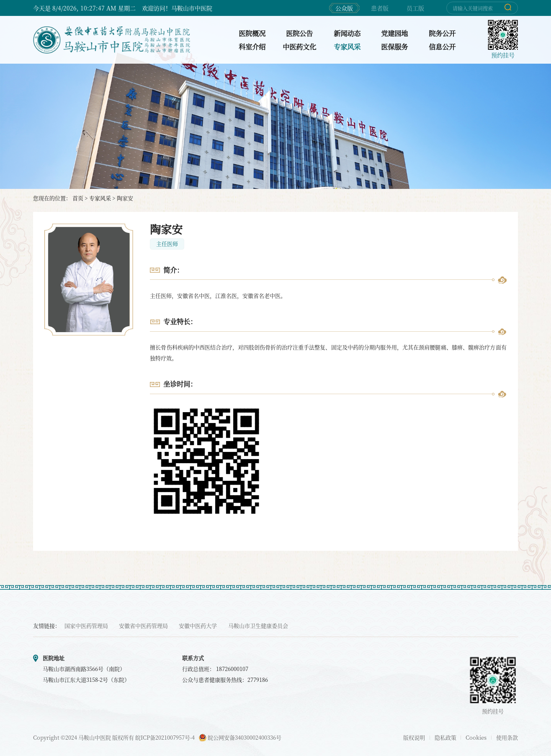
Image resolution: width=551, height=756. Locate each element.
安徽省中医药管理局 (143, 626)
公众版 (344, 8)
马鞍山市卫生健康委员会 (258, 626)
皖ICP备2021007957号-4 (165, 737)
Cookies (476, 737)
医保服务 (394, 46)
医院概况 (252, 33)
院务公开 (442, 33)
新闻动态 (347, 33)
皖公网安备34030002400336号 (240, 737)
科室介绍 (252, 46)
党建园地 (394, 33)
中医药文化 (299, 46)
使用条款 (507, 737)
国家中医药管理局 (86, 626)
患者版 (380, 8)
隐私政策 (445, 737)
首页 (78, 198)
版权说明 (414, 737)
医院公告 (299, 33)
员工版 (415, 8)
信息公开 (442, 46)
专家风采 (347, 46)
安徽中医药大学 (198, 626)
